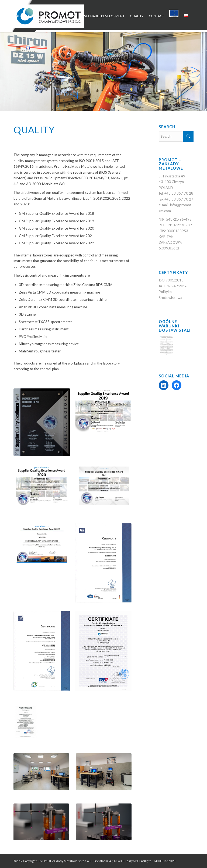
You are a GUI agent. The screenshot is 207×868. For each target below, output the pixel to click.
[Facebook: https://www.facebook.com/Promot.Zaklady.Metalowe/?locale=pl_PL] (177, 385)
